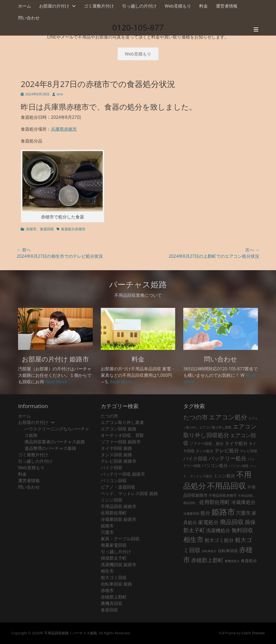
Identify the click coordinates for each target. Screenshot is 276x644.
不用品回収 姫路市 (119, 506)
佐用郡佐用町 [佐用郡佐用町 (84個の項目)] (215, 502)
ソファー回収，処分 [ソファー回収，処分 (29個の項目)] (206, 443)
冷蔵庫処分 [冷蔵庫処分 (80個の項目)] (243, 502)
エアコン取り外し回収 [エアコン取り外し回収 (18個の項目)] (215, 427)
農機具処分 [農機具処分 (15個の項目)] (232, 561)
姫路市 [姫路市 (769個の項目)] (223, 512)
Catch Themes (253, 633)
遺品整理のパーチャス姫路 (50, 448)
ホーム (25, 6)
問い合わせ (29, 18)
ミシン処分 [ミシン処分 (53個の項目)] (224, 476)
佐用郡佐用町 (114, 513)
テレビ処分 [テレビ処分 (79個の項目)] (227, 450)
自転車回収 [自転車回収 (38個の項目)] (228, 551)
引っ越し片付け (116, 552)
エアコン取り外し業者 (122, 422)
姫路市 (107, 526)
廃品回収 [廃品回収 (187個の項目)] (232, 522)
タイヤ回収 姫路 (116, 448)
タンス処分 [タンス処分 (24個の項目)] (204, 451)
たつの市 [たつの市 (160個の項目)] (196, 417)
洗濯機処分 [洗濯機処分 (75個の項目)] (218, 530)
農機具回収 (112, 603)
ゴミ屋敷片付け (99, 6)
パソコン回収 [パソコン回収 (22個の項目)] (239, 466)
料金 (203, 6)
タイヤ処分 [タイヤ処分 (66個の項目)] (236, 443)
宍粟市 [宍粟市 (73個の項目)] (243, 513)
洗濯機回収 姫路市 (119, 565)
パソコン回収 (114, 481)
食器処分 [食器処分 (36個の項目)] (249, 561)
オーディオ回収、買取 (122, 435)
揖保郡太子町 (114, 558)
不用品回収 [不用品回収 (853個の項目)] (227, 486)
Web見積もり (178, 6)
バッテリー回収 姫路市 (123, 474)
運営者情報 (227, 6)
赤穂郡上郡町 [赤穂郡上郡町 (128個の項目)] (207, 560)
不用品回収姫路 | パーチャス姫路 (71, 633)
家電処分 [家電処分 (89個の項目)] (208, 522)
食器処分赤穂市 (73, 229)
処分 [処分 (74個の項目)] (205, 513)
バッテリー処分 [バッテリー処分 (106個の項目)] (227, 458)
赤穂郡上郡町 (114, 597)
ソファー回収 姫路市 (121, 442)
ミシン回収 (112, 500)
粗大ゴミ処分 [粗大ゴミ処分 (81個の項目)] (219, 540)
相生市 (107, 571)
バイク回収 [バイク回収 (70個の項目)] (195, 458)
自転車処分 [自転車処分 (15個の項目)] (209, 551)
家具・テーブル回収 (120, 539)
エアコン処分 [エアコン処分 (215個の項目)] (228, 417)
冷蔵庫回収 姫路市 (119, 519)
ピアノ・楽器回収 (118, 487)
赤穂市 (31, 229)
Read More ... (58, 382)
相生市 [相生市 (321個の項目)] (193, 539)
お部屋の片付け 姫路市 (55, 359)
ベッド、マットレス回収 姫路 (129, 493)
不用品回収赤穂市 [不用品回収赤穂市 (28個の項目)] (223, 495)
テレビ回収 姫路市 (119, 461)
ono (60, 94)
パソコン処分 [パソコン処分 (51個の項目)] (215, 465)
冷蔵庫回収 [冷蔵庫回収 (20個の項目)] (191, 514)
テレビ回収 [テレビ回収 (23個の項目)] (249, 451)
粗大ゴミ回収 (114, 577)
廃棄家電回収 (114, 545)
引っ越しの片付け (139, 6)
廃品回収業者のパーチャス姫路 (55, 442)
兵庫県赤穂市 (64, 129)
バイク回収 (112, 468)
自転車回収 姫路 (116, 584)
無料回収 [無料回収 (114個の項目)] (242, 530)
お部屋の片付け (54, 6)
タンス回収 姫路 (116, 455)
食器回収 (47, 229)
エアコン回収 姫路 (119, 429)
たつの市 (109, 416)
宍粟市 (107, 532)
